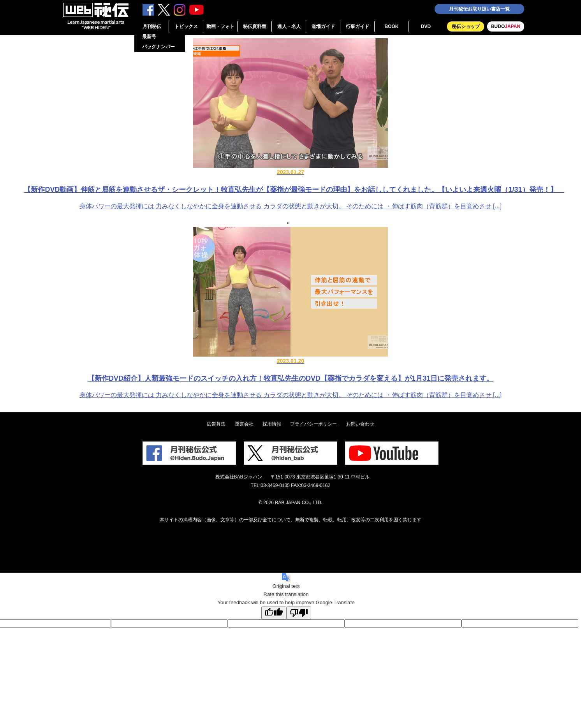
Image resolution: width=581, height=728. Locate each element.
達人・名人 (289, 26)
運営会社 (244, 424)
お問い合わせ (360, 424)
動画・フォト (220, 26)
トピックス (186, 26)
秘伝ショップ (466, 26)
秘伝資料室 (255, 26)
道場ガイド (323, 26)
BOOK (392, 26)
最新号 (149, 37)
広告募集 (216, 424)
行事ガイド (357, 26)
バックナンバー (158, 47)
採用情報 (272, 424)
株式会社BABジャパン (239, 477)
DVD (426, 26)
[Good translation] (274, 613)
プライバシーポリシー (313, 424)
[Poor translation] (299, 613)
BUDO (506, 26)
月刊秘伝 (152, 26)
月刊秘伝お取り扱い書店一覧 (479, 9)
